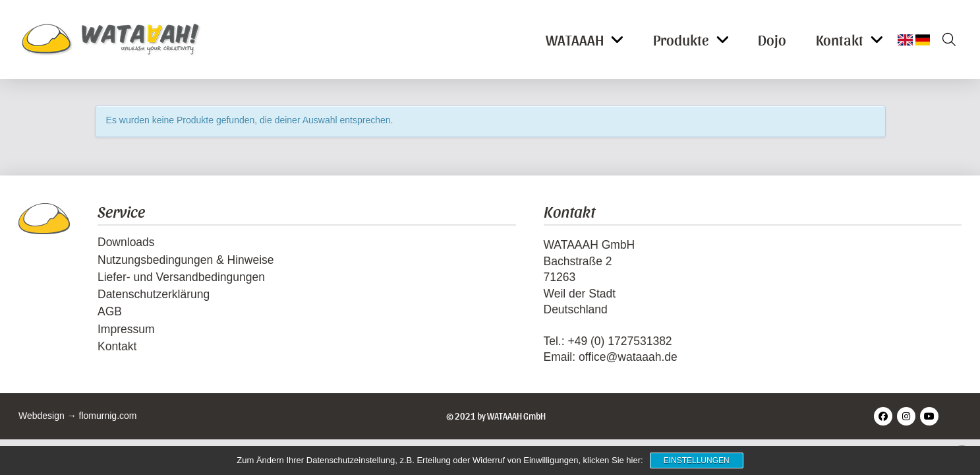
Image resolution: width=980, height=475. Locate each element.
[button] (944, 40)
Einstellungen (697, 460)
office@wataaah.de (628, 357)
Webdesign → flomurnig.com (77, 416)
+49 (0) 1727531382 (620, 341)
